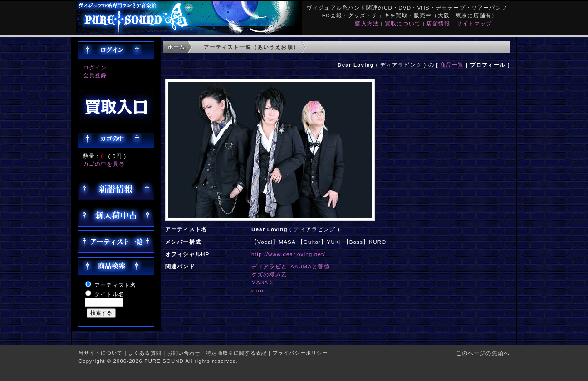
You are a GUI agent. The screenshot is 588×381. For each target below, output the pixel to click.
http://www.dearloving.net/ (288, 254)
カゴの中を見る (104, 164)
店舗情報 (439, 23)
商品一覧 (452, 65)
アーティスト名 (115, 285)
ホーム (176, 47)
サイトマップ (474, 23)
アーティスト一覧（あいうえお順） (251, 47)
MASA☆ (263, 282)
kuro (257, 290)
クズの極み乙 (269, 275)
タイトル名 (109, 294)
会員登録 (95, 75)
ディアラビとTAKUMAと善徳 (291, 266)
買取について (403, 23)
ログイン (95, 67)
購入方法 (367, 23)
